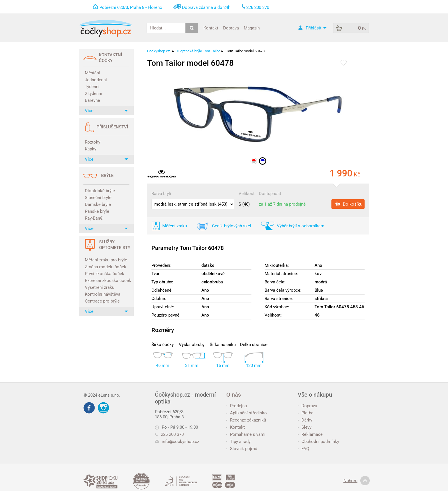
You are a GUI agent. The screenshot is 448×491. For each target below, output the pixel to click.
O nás (234, 395)
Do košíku (349, 204)
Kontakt (211, 28)
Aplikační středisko (247, 413)
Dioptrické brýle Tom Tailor (198, 51)
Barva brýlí (161, 194)
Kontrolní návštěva (103, 294)
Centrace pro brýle (102, 301)
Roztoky (93, 142)
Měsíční (92, 73)
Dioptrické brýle (100, 191)
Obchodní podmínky (318, 442)
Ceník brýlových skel (232, 226)
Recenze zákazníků (246, 420)
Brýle (107, 176)
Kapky (91, 149)
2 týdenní (93, 94)
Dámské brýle (98, 204)
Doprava (231, 28)
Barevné (92, 100)
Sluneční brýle (98, 198)
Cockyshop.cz (158, 51)
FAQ (303, 449)
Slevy (305, 427)
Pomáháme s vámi (246, 434)
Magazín (252, 28)
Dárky (305, 420)
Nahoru (357, 481)
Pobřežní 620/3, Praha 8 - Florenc (131, 7)
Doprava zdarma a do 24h (206, 7)
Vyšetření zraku (100, 287)
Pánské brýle (97, 211)
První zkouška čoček (105, 274)
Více (106, 111)
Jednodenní (96, 80)
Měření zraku (175, 226)
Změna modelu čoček (106, 267)
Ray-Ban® (94, 218)
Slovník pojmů (242, 449)
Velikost (247, 194)
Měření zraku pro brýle (106, 260)
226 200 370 (169, 434)
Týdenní (92, 87)
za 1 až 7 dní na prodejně (282, 204)
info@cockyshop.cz (180, 442)
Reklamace (310, 434)
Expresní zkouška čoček (107, 281)
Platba (306, 413)
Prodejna (237, 406)
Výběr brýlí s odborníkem (301, 226)
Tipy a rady (238, 442)
